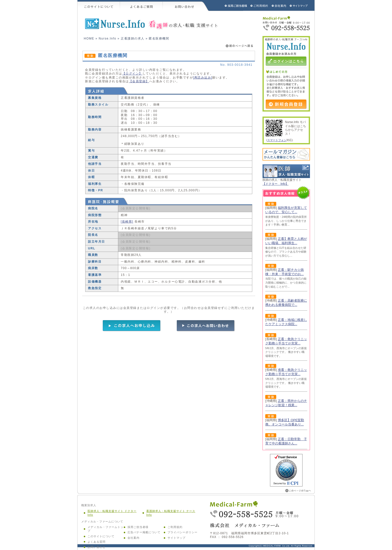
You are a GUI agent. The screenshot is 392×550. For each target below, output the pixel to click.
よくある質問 (96, 542)
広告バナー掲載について (144, 532)
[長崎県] (127, 222)
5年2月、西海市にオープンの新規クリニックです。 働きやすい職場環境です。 (286, 352)
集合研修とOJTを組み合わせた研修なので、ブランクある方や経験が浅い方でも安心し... (286, 252)
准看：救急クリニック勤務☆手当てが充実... (286, 372)
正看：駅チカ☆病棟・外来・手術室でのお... (284, 272)
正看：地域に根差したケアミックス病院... (286, 322)
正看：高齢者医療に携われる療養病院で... (286, 303)
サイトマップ (299, 6)
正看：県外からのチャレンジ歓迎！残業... (286, 403)
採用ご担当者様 (229, 6)
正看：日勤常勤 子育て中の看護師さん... (286, 441)
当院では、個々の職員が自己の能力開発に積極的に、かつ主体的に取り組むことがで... (286, 283)
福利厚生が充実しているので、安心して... (286, 210)
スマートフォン (277, 140)
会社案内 (133, 538)
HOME (89, 39)
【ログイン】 (132, 74)
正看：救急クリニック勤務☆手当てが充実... (286, 341)
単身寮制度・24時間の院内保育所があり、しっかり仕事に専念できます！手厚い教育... (286, 221)
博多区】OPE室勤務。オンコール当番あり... (285, 422)
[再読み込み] (203, 78)
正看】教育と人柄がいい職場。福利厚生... (286, 241)
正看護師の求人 (133, 39)
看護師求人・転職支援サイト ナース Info (171, 513)
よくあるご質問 (141, 6)
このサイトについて (99, 6)
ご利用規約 (260, 6)
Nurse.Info (107, 39)
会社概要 (279, 6)
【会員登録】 (139, 81)
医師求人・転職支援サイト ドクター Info (112, 513)
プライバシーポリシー (182, 532)
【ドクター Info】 (275, 184)
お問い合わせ (186, 6)
